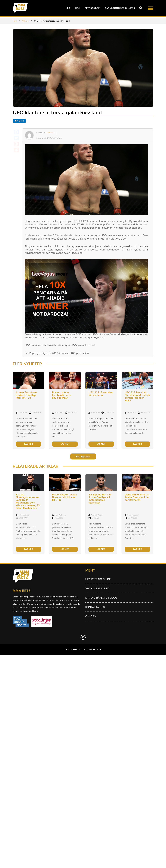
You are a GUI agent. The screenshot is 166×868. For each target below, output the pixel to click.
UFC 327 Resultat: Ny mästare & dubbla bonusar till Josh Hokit (137, 396)
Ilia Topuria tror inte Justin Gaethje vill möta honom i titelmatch (100, 499)
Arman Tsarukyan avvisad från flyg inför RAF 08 (26, 395)
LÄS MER (29, 444)
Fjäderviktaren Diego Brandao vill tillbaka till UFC (65, 497)
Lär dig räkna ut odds (101, 598)
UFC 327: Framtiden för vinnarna (101, 394)
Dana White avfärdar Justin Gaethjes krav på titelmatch (137, 497)
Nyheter (19, 121)
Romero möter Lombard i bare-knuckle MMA (61, 395)
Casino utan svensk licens (120, 8)
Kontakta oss (95, 607)
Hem (77, 8)
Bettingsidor (92, 8)
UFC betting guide (98, 579)
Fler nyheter (83, 456)
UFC (68, 8)
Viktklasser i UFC (97, 588)
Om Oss (91, 616)
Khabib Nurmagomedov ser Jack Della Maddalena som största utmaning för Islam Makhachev (28, 501)
